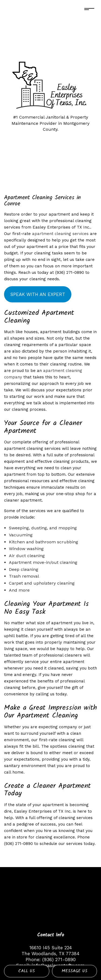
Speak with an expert (38, 294)
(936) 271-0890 (59, 960)
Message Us (74, 971)
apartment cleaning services (60, 234)
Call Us (27, 971)
